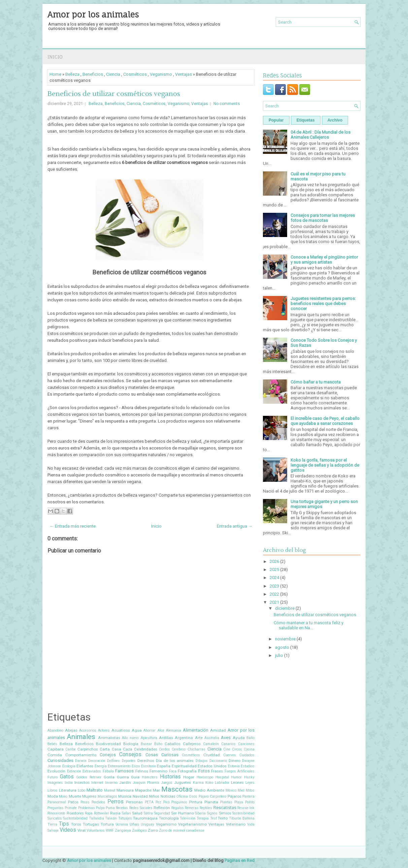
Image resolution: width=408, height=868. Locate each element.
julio (279, 655)
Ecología (69, 766)
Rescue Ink (246, 808)
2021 (274, 602)
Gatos (67, 777)
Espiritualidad (184, 766)
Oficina (182, 796)
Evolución (56, 771)
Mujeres (89, 796)
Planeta (211, 802)
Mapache (143, 790)
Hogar (189, 777)
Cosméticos (135, 74)
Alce (161, 730)
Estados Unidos (212, 766)
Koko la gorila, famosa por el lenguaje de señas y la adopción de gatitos (325, 465)
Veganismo (161, 74)
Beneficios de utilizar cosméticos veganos (114, 94)
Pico (166, 802)
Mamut (110, 790)
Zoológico (139, 830)
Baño (250, 738)
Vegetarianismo (192, 824)
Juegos (167, 783)
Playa (239, 802)
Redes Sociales (141, 808)
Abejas (71, 730)
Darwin (81, 761)
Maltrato (95, 790)
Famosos (124, 771)
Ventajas (183, 74)
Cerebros (179, 749)
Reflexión (162, 808)
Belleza (72, 74)
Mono (63, 796)
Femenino (158, 771)
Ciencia (113, 74)
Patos (73, 802)
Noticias (168, 796)
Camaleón (211, 744)
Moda (53, 796)
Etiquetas (306, 120)
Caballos (173, 744)
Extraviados (92, 771)
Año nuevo (130, 738)
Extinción (74, 771)
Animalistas (109, 738)
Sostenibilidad (243, 813)
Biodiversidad (108, 744)
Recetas (122, 808)
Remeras (192, 808)
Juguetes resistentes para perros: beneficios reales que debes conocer (323, 304)
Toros (76, 824)
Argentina (184, 738)
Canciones (246, 744)
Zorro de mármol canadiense (182, 830)
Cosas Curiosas (162, 755)
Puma (110, 808)
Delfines (113, 761)
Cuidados (247, 755)
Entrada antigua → (235, 526)
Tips (64, 824)
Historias (170, 777)
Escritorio (148, 766)
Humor (236, 777)
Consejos (130, 755)
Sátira (148, 813)
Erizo (136, 766)
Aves (226, 738)
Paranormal (57, 802)
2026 (274, 561)
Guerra (123, 777)
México (231, 790)
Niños (154, 796)
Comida (55, 755)
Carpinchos (88, 749)
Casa (116, 749)
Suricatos (55, 818)
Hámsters (150, 777)
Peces (85, 802)
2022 (274, 594)
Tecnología (169, 818)
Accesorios (88, 730)
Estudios (248, 766)
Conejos (108, 755)
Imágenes (55, 783)
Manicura (125, 790)
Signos (212, 813)
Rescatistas (225, 808)
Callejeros (192, 744)
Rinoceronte (56, 813)
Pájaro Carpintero (212, 796)
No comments (227, 104)
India (69, 783)
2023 (274, 586)
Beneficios (93, 74)
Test (213, 818)
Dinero (234, 761)
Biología (131, 744)
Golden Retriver (89, 777)
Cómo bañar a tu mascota (316, 382)
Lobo (81, 790)
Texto (223, 818)
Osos (193, 796)
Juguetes (182, 782)
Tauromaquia (145, 818)
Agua (137, 730)
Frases (217, 771)
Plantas (226, 802)
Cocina (249, 749)
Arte (199, 738)
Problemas (87, 808)
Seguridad (162, 813)
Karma (198, 783)
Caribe (71, 749)
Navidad (140, 796)
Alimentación (196, 730)
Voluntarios (96, 830)
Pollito (250, 802)
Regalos (178, 808)
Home (55, 74)
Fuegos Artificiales (240, 771)
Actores (104, 730)
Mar (156, 790)
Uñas (134, 824)
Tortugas (91, 824)
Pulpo (100, 808)
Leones (237, 782)
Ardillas (166, 738)
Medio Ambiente (209, 790)
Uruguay (147, 824)
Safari (126, 813)
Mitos (250, 790)
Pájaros (234, 796)
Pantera (248, 796)
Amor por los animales (93, 14)
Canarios (228, 744)
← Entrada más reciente (73, 526)
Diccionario (218, 761)
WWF (110, 830)
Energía (101, 766)
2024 (274, 578)
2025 (274, 570)
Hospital (222, 777)
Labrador (222, 783)
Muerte (75, 796)
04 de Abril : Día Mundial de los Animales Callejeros (320, 135)
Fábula (108, 771)
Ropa (89, 813)
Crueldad (212, 755)
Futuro (53, 777)
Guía (135, 777)
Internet (97, 783)
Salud (137, 813)
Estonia (234, 766)
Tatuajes (125, 818)
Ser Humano (182, 813)
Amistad (218, 730)
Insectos (82, 782)
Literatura (68, 790)
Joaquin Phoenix (146, 783)
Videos (68, 830)
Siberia (200, 813)
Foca (173, 771)
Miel (241, 790)
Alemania (174, 730)
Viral (81, 830)
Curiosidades (60, 760)
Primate (71, 808)
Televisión (188, 818)
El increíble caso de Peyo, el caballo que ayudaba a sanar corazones (325, 421)
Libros (53, 790)
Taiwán (111, 818)
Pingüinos (179, 802)
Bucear (146, 744)
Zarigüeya (123, 830)
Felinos (142, 771)
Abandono (55, 730)
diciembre (285, 608)
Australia (212, 738)
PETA (149, 802)
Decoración (97, 761)
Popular (276, 120)
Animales (81, 737)
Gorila (109, 777)
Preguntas (56, 808)
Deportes (129, 761)
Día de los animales (175, 761)
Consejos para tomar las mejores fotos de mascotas (323, 218)
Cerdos (164, 749)
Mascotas (177, 789)
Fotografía (187, 771)
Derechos (146, 761)
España (164, 766)
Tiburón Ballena (242, 818)
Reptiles (206, 808)
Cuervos (230, 755)
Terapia (203, 818)
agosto (282, 647)
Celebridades (146, 749)
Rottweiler (101, 813)
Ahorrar (149, 730)
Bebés (52, 744)
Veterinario (236, 824)
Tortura (107, 824)
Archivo (335, 120)
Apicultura (149, 738)
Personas (134, 802)
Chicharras (196, 749)
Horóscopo (205, 777)
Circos (237, 749)
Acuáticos (121, 730)
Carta (105, 749)
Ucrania (122, 824)
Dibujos (202, 761)
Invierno (111, 783)
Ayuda (239, 738)
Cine (227, 749)
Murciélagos (107, 796)
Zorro (153, 830)
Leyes (250, 783)
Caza (128, 749)
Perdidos (98, 802)
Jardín (125, 782)
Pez (158, 802)
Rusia (115, 813)
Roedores (75, 813)
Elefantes (85, 766)
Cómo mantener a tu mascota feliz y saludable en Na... (309, 625)
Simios (225, 813)
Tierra (52, 824)
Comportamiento (81, 755)
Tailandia (96, 818)
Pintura (196, 802)
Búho (158, 744)
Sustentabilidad (75, 818)
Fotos (204, 771)
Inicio (55, 57)
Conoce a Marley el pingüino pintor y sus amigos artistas (324, 260)
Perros (115, 802)
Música (125, 796)
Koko (209, 783)
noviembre (285, 639)
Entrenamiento (119, 766)
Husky (249, 777)
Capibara (56, 749)
